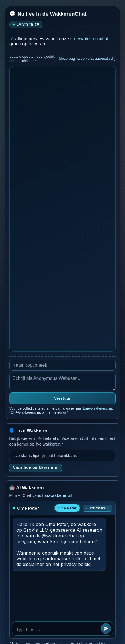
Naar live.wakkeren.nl (35, 468)
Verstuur (62, 398)
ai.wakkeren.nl (58, 495)
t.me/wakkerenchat (89, 39)
